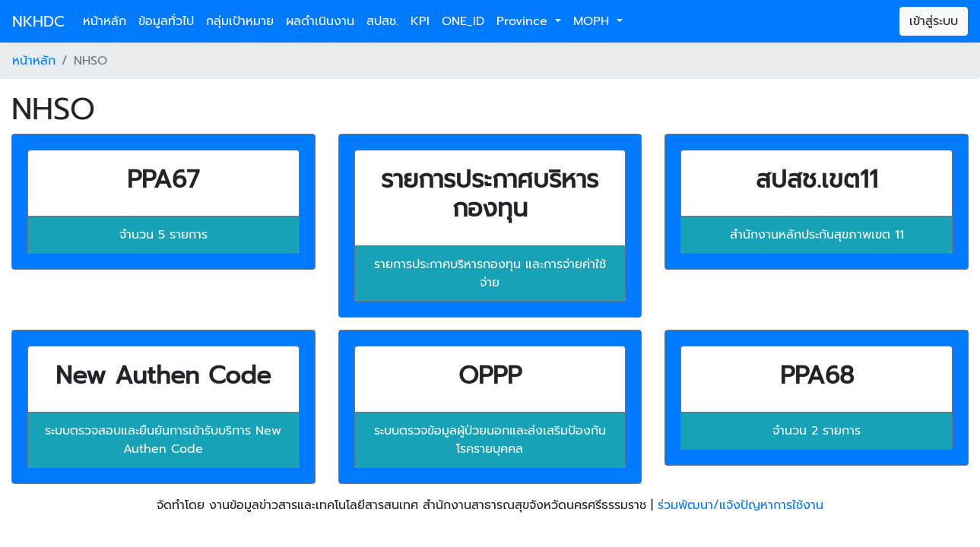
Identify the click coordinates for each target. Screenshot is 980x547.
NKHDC (38, 21)
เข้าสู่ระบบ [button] (934, 21)
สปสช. (382, 21)
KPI (420, 21)
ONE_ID (463, 21)
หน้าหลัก (105, 21)
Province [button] (524, 21)
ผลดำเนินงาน (320, 21)
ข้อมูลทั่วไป (166, 21)
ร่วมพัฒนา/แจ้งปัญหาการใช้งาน (741, 505)
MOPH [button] (593, 21)
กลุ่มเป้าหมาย (240, 21)
